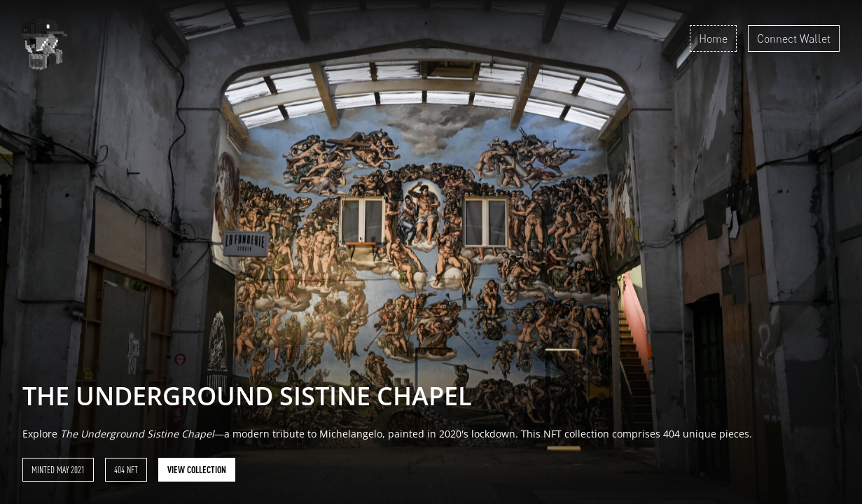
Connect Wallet (794, 38)
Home (713, 38)
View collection (197, 470)
